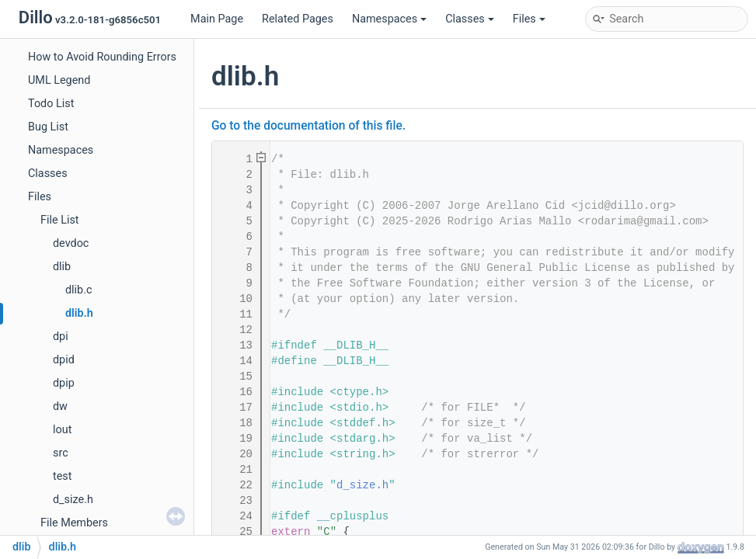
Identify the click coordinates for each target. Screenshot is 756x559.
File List (60, 220)
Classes (470, 19)
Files (529, 19)
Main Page (217, 19)
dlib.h (79, 313)
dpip (64, 383)
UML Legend (59, 80)
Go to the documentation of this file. (308, 126)
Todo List (51, 104)
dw (60, 406)
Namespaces (389, 19)
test (62, 476)
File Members (74, 523)
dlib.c (79, 290)
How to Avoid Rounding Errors (102, 57)
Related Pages (298, 19)
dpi (61, 337)
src (61, 453)
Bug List (48, 127)
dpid (64, 360)
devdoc (71, 243)
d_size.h (73, 500)
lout (62, 430)
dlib (62, 267)
